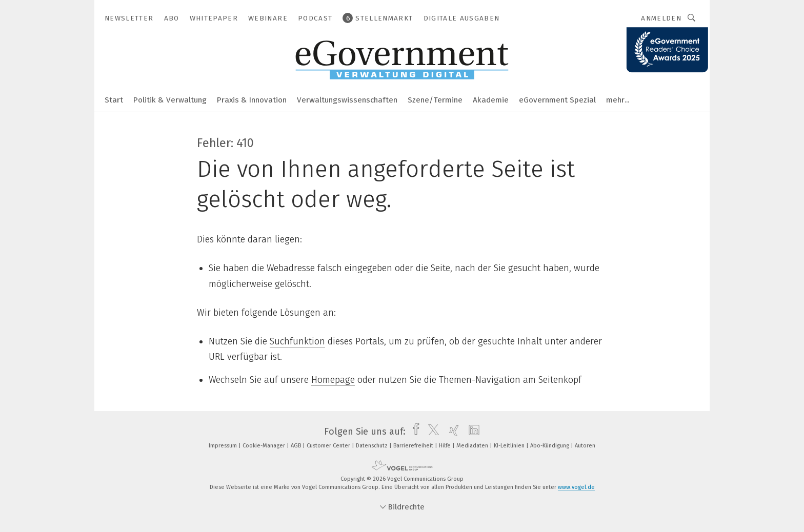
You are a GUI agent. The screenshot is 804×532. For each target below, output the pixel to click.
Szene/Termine (435, 100)
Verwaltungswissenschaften (347, 100)
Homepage (333, 380)
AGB (297, 446)
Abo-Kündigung (550, 446)
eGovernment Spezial (557, 100)
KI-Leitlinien (510, 446)
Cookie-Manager (265, 446)
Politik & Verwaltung (170, 100)
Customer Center (329, 446)
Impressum (224, 446)
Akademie (491, 100)
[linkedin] (471, 432)
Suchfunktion (297, 341)
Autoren (585, 446)
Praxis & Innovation (252, 100)
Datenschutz (373, 446)
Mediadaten (473, 446)
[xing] (451, 432)
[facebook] (414, 432)
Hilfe (446, 446)
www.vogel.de (576, 487)
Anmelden (661, 18)
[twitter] (431, 432)
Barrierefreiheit (414, 446)
